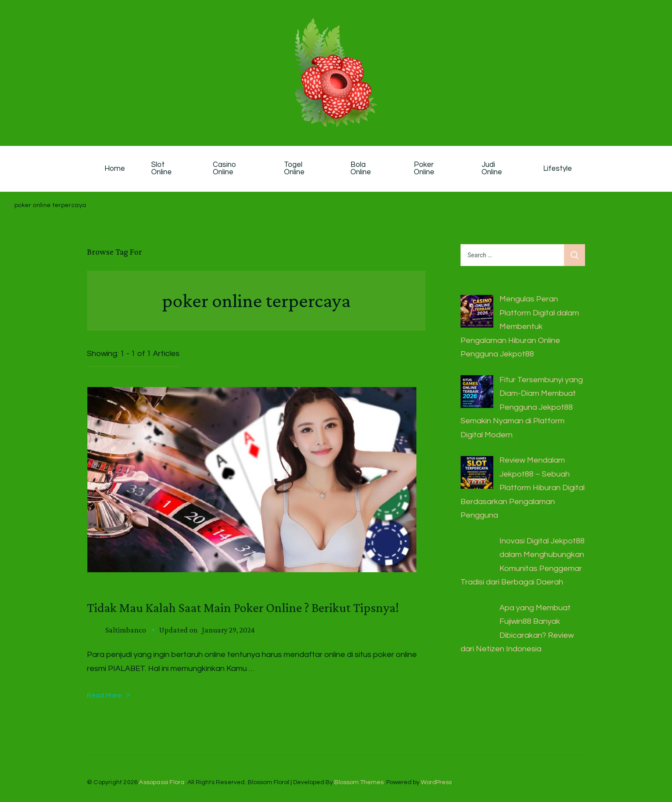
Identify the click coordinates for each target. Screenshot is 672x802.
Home (115, 169)
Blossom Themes (359, 782)
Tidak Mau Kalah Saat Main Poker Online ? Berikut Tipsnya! (243, 607)
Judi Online (492, 169)
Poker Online (425, 169)
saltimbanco (126, 630)
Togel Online (294, 169)
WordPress (436, 782)
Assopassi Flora (162, 782)
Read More (104, 696)
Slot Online (161, 169)
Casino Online (225, 169)
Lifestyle (558, 169)
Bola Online (361, 169)
